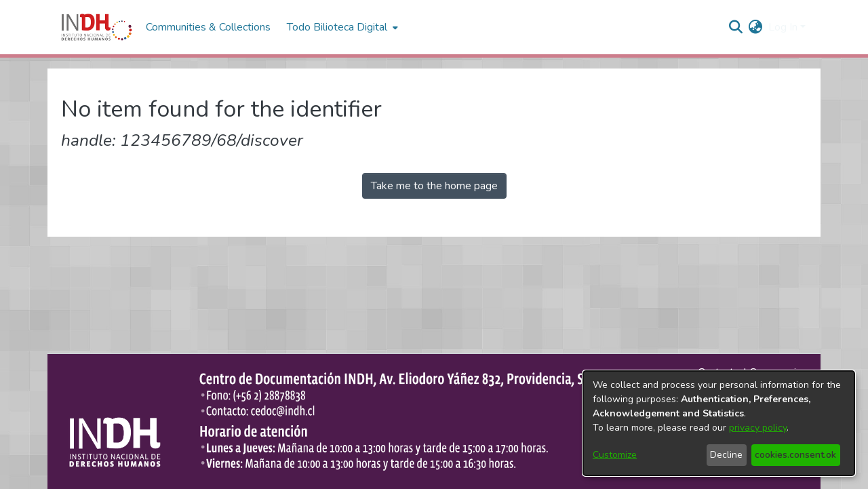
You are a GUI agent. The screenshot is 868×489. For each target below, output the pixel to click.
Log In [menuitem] (783, 27)
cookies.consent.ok (795, 455)
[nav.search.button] (736, 27)
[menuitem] (756, 27)
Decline (726, 455)
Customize (615, 455)
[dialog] (719, 423)
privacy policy (758, 428)
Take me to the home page (434, 186)
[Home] (97, 27)
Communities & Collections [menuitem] (208, 27)
